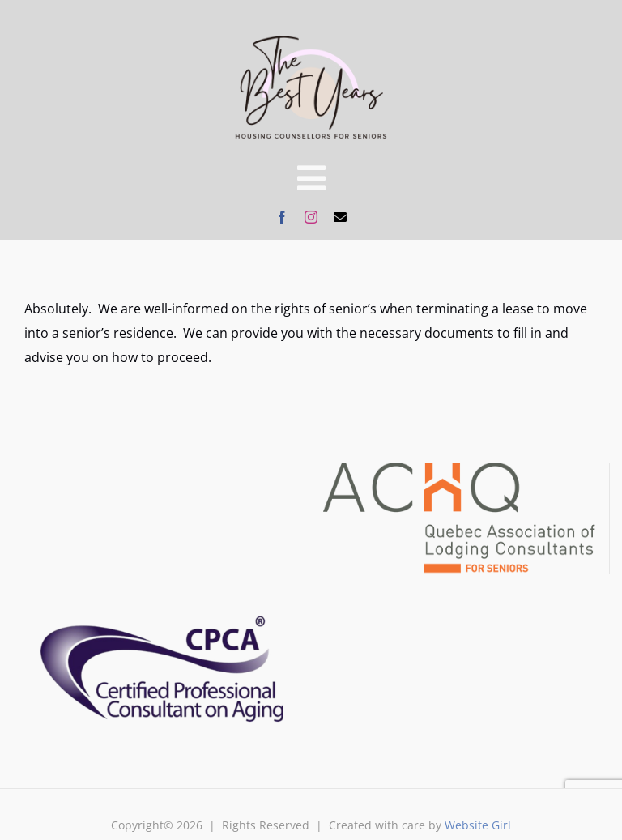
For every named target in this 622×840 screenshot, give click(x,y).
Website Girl (478, 825)
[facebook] (282, 217)
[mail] (340, 217)
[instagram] (311, 217)
